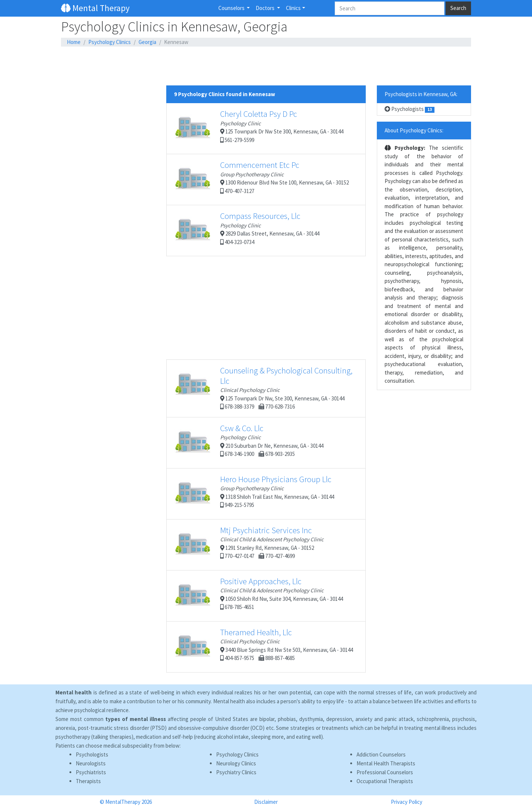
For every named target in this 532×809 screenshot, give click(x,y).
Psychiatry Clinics (236, 772)
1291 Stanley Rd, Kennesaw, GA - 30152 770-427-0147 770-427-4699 (249, 545)
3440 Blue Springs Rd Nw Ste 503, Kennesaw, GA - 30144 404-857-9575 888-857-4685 (263, 647)
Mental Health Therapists (386, 763)
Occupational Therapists (385, 781)
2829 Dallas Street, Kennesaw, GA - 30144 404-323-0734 (247, 230)
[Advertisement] (266, 66)
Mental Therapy (95, 8)
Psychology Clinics (110, 42)
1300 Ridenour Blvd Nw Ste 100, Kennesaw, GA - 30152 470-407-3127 (261, 179)
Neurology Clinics (236, 763)
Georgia (147, 42)
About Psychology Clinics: (414, 130)
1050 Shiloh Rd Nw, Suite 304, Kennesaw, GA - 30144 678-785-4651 (258, 596)
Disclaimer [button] (266, 802)
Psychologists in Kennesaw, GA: (421, 94)
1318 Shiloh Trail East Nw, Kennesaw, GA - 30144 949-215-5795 (254, 494)
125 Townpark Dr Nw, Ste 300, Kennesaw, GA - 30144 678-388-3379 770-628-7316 (263, 388)
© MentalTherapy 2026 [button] (126, 802)
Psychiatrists (91, 772)
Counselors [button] (232, 8)
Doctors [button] (266, 8)
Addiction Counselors (381, 754)
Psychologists (410, 109)
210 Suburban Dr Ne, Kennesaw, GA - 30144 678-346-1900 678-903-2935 (249, 443)
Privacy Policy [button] (407, 802)
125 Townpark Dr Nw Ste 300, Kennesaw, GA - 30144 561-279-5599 (259, 128)
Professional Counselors (385, 772)
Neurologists (91, 763)
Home (74, 42)
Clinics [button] (293, 8)
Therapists (88, 781)
